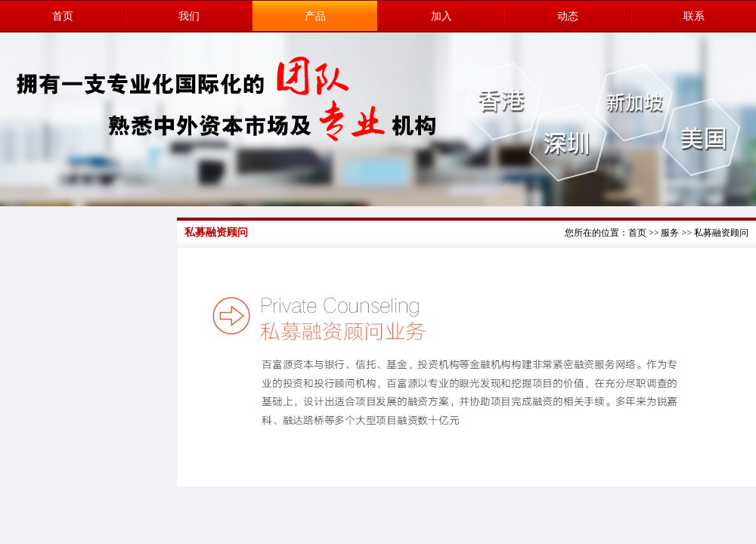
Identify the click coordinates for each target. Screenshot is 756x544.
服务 (670, 233)
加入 (442, 16)
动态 (568, 16)
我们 (189, 16)
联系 (694, 16)
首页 (63, 16)
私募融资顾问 (721, 233)
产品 (315, 16)
